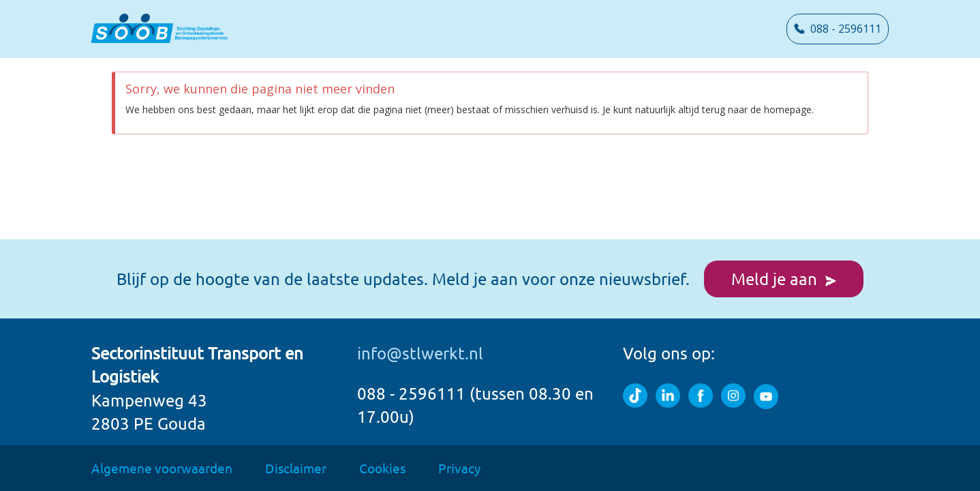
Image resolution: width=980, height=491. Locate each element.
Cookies (382, 468)
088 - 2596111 (838, 29)
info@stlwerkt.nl (420, 353)
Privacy (459, 468)
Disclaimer (296, 468)
